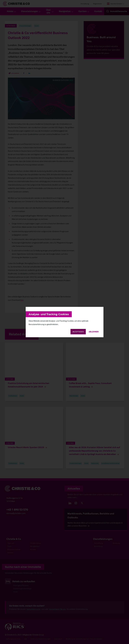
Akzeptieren (78, 332)
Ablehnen (94, 332)
